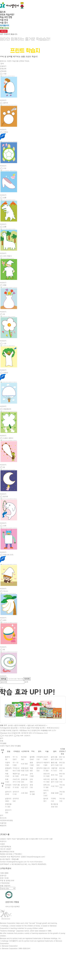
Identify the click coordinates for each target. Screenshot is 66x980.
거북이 (6, 132)
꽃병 (5, 285)
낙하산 (6, 373)
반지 (5, 620)
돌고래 (6, 496)
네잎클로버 (7, 409)
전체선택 (3, 69)
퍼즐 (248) (55, 793)
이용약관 (3, 823)
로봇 (5, 526)
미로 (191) (55, 786)
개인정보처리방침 (6, 820)
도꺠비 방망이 (8, 438)
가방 (5, 74)
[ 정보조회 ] (17, 854)
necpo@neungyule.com (36, 857)
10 (22, 679)
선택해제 (3, 71)
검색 (2, 63)
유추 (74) (54, 775)
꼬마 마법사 (7, 256)
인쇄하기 (3, 66)
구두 (5, 168)
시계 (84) (24, 793)
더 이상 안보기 (8, 735)
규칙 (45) (24, 775)
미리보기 (3, 100)
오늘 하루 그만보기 (23, 735)
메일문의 (3, 825)
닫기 (2, 738)
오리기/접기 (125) (46, 793)
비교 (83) (24, 764)
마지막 (27, 679)
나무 (5, 343)
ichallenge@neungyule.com (17, 862)
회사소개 (3, 818)
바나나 (6, 591)
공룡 (5, 197)
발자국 (6, 103)
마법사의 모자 (8, 555)
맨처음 (4, 679)
